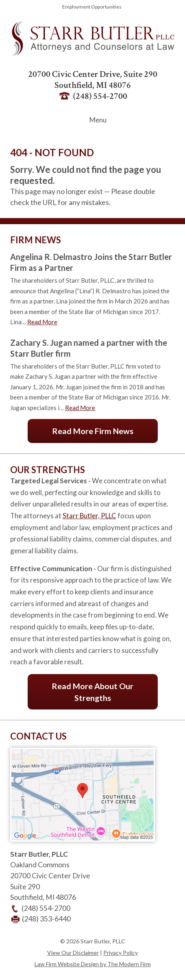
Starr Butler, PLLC (89, 516)
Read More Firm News (93, 431)
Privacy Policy (121, 953)
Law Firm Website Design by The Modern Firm (93, 964)
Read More (42, 322)
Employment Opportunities (92, 7)
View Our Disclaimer (73, 953)
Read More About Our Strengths (92, 692)
